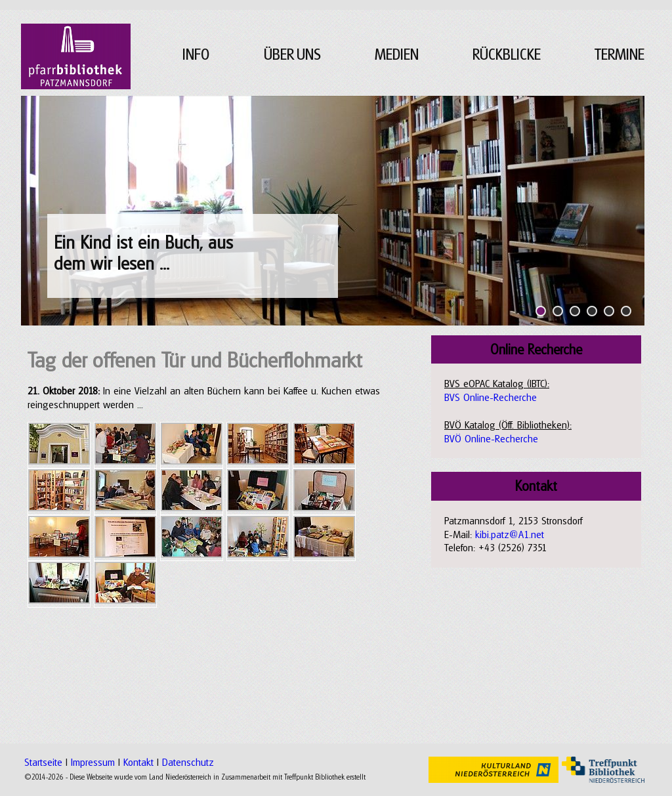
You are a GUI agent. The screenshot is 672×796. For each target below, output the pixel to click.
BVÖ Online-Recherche (491, 438)
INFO (196, 54)
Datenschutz (188, 762)
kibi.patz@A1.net (510, 534)
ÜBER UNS (292, 54)
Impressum (93, 762)
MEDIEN (397, 54)
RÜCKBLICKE (507, 54)
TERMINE (619, 54)
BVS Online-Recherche (491, 397)
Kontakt (138, 762)
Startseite (43, 762)
